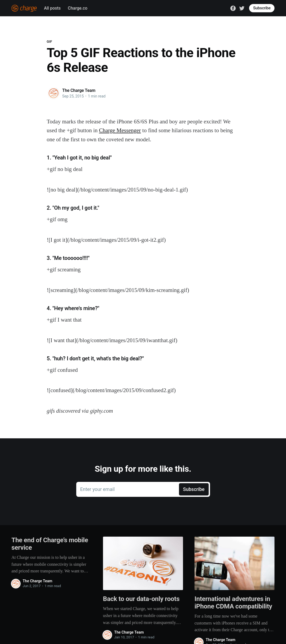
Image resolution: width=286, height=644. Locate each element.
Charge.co (77, 8)
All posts (52, 8)
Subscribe (262, 8)
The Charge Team (79, 90)
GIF (50, 42)
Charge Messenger (120, 130)
